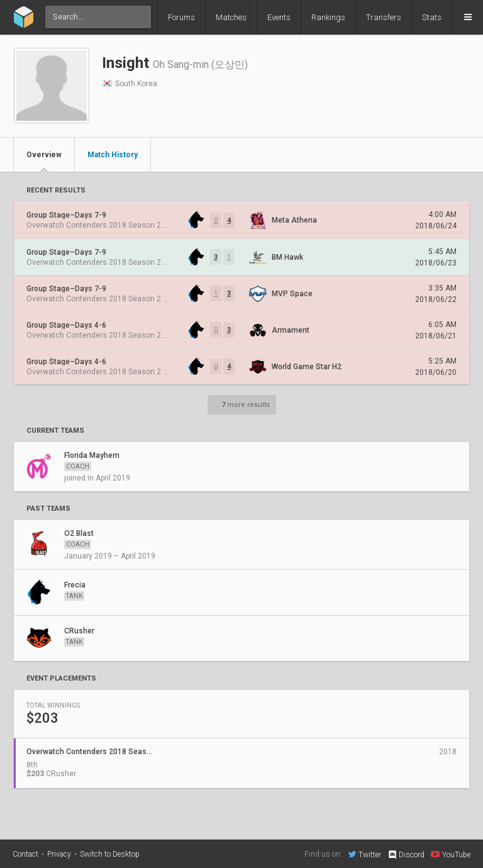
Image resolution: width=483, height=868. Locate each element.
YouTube (451, 854)
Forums (181, 17)
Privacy (59, 854)
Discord (406, 855)
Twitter (365, 854)
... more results (242, 405)
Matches (231, 17)
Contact (25, 854)
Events (279, 17)
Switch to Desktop (110, 854)
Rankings (328, 17)
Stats (432, 17)
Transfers (384, 17)
